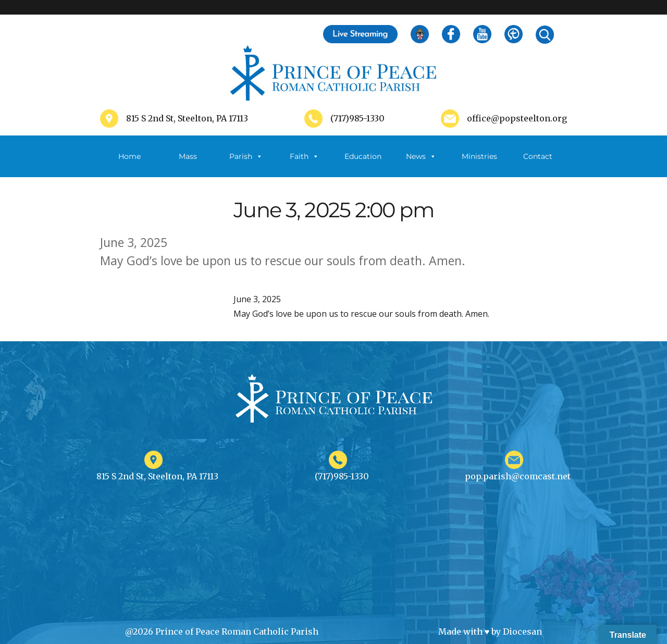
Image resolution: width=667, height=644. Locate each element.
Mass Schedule (188, 164)
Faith (304, 156)
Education (363, 156)
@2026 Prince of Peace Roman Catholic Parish (222, 631)
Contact (538, 156)
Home (129, 156)
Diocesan (522, 631)
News (421, 156)
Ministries (479, 164)
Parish (246, 156)
